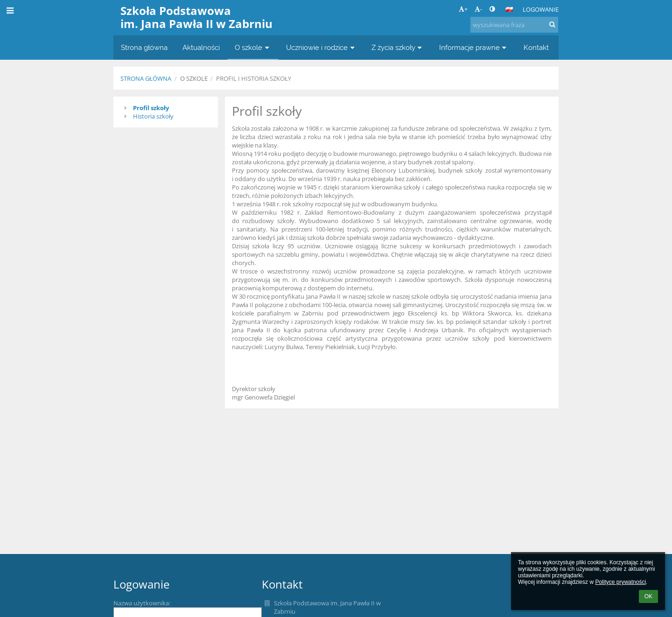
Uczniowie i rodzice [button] (321, 47)
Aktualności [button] (201, 47)
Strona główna (146, 78)
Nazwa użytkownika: (142, 603)
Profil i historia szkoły (254, 78)
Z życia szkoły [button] (398, 47)
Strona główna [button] (144, 47)
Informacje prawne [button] (474, 47)
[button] (509, 9)
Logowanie (541, 9)
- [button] (478, 9)
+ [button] (463, 9)
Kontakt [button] (536, 47)
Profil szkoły (151, 108)
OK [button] (648, 596)
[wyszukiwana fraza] (514, 25)
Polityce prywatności (620, 582)
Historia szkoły (153, 116)
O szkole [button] (253, 47)
